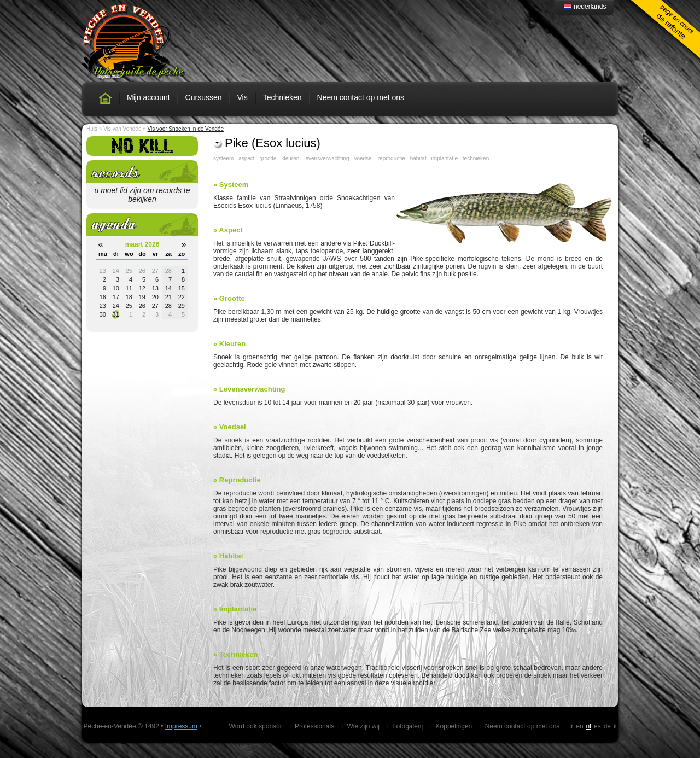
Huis (92, 129)
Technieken (282, 97)
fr (571, 726)
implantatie (445, 158)
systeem (223, 158)
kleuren (291, 158)
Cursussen (204, 97)
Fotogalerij (407, 726)
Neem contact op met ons (361, 97)
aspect (246, 158)
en (579, 726)
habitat (418, 158)
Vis (243, 97)
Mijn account (148, 97)
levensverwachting (326, 158)
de (607, 726)
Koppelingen (454, 726)
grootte (268, 158)
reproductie (392, 158)
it (615, 726)
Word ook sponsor (256, 726)
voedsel (363, 158)
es (597, 726)
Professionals (314, 726)
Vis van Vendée (122, 129)
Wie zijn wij (363, 726)
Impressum (181, 726)
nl (589, 726)
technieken (476, 158)
